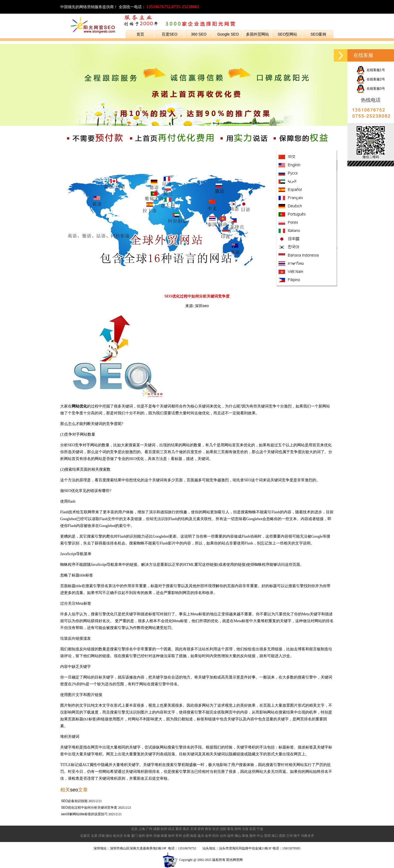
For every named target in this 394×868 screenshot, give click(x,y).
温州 (230, 836)
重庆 (179, 829)
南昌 (193, 836)
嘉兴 (201, 836)
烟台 (109, 836)
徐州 (171, 836)
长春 (127, 836)
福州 (142, 836)
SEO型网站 (288, 34)
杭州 (164, 829)
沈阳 (223, 829)
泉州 (149, 836)
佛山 (238, 836)
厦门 (134, 836)
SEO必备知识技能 (74, 801)
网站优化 (79, 406)
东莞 (253, 829)
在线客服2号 (371, 79)
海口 (275, 836)
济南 (102, 836)
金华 (208, 836)
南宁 (297, 836)
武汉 (171, 829)
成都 (157, 829)
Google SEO (228, 34)
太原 (94, 836)
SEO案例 (318, 34)
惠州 (253, 836)
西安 (208, 829)
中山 (260, 836)
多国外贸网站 (257, 34)
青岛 (230, 829)
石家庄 (85, 836)
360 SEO (199, 34)
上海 (142, 829)
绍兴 (216, 836)
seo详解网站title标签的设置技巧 (84, 814)
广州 (149, 829)
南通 (164, 836)
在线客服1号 (371, 70)
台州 (223, 836)
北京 (134, 829)
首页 (140, 34)
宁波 (260, 829)
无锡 (157, 836)
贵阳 (282, 836)
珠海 (245, 836)
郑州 (238, 829)
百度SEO (170, 34)
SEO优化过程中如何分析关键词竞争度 (89, 808)
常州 (179, 836)
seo (74, 790)
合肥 (186, 836)
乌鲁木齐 (308, 836)
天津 (193, 829)
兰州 (289, 836)
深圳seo (202, 306)
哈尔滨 (118, 836)
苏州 (201, 829)
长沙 (216, 829)
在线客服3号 (371, 89)
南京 (186, 829)
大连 (245, 829)
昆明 (267, 836)
